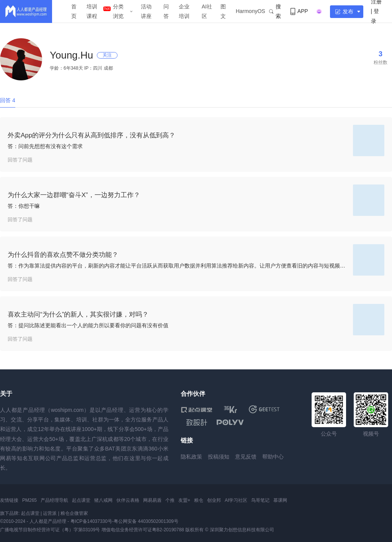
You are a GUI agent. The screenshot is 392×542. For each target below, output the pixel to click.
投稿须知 (219, 457)
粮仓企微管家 (74, 513)
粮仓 (199, 500)
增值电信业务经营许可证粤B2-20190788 (143, 530)
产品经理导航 (54, 500)
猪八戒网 (103, 500)
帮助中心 (273, 457)
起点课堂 (81, 500)
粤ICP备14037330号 (91, 521)
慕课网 (280, 500)
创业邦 (214, 500)
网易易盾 (152, 500)
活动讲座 (146, 11)
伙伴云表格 (128, 500)
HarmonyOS (251, 11)
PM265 (29, 500)
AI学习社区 (236, 500)
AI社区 (207, 11)
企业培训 (184, 11)
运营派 (50, 513)
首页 (74, 11)
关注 (107, 55)
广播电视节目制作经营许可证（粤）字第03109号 (50, 530)
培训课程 (92, 11)
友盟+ (184, 500)
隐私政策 (191, 457)
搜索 (275, 11)
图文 (223, 11)
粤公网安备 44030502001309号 (146, 521)
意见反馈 (246, 457)
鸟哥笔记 (260, 500)
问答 (166, 11)
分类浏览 (118, 11)
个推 (170, 500)
